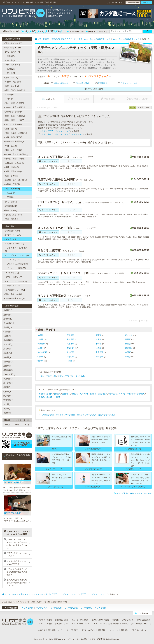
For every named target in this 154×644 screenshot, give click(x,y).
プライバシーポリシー (139, 630)
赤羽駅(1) (7, 387)
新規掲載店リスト (62, 620)
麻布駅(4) (7, 349)
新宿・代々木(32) (12, 65)
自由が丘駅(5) (9, 374)
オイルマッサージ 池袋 (65, 415)
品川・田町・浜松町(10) (14, 90)
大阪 (25, 31)
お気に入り (102, 32)
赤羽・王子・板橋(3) (13, 171)
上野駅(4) (7, 366)
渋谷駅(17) (8, 310)
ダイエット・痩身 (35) (16, 268)
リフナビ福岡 (100, 608)
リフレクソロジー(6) (47, 376)
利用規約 (124, 630)
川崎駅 (70, 361)
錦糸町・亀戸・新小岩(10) (16, 180)
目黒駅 (99, 339)
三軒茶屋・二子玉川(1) (14, 163)
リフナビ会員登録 (72, 630)
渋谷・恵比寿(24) (12, 52)
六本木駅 (70, 344)
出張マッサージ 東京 (107, 415)
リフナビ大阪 (28, 608)
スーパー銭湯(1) (78, 376)
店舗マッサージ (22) (15, 244)
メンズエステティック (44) (17, 255)
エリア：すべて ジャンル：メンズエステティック (61, 134)
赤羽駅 (128, 352)
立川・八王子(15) (12, 189)
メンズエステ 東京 (46, 415)
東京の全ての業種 (12, 231)
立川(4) (42, 397)
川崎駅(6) (7, 413)
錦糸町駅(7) (8, 396)
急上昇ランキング (62, 624)
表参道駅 (41, 344)
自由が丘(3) (102, 394)
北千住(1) (113, 394)
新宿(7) (50, 394)
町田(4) (122, 394)
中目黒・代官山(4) (12, 82)
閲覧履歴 (91, 32)
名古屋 (49, 31)
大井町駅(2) (8, 379)
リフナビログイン (88, 630)
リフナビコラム (127, 620)
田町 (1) (9, 99)
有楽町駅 (70, 348)
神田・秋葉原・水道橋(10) (16, 133)
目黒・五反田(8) (11, 86)
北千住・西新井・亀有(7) (15, 159)
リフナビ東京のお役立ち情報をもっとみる (133, 493)
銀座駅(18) (8, 353)
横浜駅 (40, 361)
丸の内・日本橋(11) (13, 124)
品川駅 (128, 339)
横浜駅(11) (8, 409)
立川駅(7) (7, 404)
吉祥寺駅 (100, 357)
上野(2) (93, 394)
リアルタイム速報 (45, 620)
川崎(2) (57, 397)
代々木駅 (129, 335)
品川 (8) (9, 95)
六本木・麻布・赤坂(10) (15, 107)
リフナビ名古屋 (71, 608)
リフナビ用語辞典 (143, 620)
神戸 (33, 31)
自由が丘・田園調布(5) (14, 141)
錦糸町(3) (131, 394)
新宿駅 (99, 335)
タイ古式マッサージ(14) (15, 290)
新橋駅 (40, 348)
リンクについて (99, 624)
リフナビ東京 (86, 608)
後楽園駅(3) (8, 370)
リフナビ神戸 (42, 608)
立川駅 (128, 357)
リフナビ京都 (56, 608)
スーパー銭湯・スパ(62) (15, 298)
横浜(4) (50, 397)
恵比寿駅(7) (8, 315)
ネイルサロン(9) (11, 273)
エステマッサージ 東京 (87, 415)
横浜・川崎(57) (11, 219)
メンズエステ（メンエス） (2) (17, 249)
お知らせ (42, 630)
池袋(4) (57, 394)
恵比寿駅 (70, 335)
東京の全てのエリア (13, 43)
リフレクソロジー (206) (16, 281)
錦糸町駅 (70, 357)
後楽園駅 (129, 348)
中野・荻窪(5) (10, 146)
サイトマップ (113, 630)
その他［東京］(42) (13, 215)
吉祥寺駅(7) (8, 400)
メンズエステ (10, 239)
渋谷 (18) (10, 56)
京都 (41, 31)
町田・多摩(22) (11, 176)
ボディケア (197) (13, 286)
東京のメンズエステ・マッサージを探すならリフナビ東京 (78, 639)
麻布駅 (99, 344)
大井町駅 (70, 352)
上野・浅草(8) (10, 129)
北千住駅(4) (8, 383)
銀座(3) (75, 394)
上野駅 (99, 348)
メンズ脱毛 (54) (13, 260)
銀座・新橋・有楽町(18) (15, 116)
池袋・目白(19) (11, 78)
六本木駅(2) (8, 344)
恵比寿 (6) (10, 60)
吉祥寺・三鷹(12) (12, 184)
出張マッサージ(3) (12, 48)
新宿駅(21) (8, 319)
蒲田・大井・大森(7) (13, 150)
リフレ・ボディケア (13, 277)
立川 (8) (9, 197)
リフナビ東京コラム (76, 32)
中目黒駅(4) (8, 332)
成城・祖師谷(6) (11, 167)
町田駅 (40, 357)
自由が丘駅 (42, 352)
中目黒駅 (70, 339)
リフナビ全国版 (10, 608)
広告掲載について (55, 630)
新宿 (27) (10, 69)
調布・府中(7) (10, 202)
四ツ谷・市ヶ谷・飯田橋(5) (16, 154)
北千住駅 (100, 352)
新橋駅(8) (7, 357)
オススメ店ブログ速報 (100, 620)
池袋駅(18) (8, 327)
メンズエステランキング (81, 624)
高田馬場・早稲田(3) (13, 112)
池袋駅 (40, 339)
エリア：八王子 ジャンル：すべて (55, 131)
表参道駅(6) (8, 340)
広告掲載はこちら (127, 624)
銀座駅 (128, 344)
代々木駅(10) (9, 323)
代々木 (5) (10, 73)
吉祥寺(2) (140, 394)
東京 (58, 31)
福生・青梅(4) (10, 210)
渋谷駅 (40, 335)
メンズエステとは (45, 624)
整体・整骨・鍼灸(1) (13, 294)
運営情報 (101, 630)
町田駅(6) (7, 392)
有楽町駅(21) (9, 362)
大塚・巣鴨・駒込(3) (13, 137)
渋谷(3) (42, 394)
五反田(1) (66, 394)
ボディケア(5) (64, 376)
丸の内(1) (84, 394)
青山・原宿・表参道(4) (14, 103)
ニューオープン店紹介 (80, 620)
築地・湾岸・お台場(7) (14, 120)
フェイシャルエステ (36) (17, 264)
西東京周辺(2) (10, 206)
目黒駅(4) (7, 336)
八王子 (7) (10, 193)
